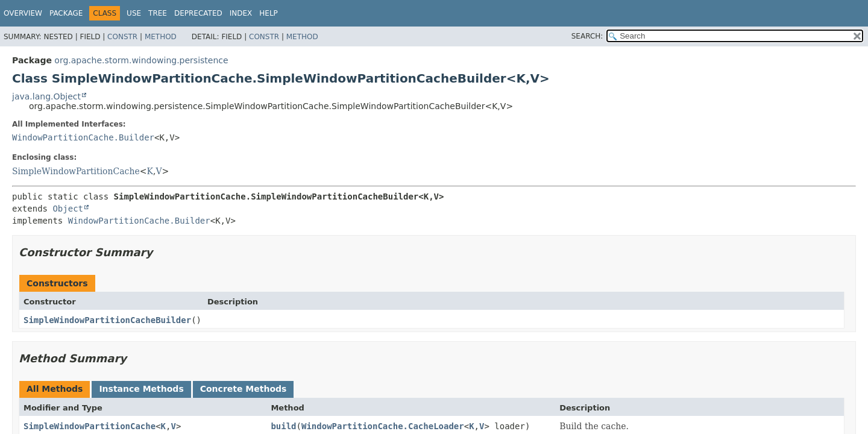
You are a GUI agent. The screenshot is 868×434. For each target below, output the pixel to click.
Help (269, 13)
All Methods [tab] (55, 389)
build (283, 426)
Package (66, 13)
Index (241, 13)
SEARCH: (587, 36)
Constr (122, 37)
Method (161, 37)
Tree (158, 13)
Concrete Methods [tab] (244, 389)
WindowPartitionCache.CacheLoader (383, 426)
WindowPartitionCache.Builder (83, 137)
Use (134, 13)
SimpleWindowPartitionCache (76, 171)
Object (68, 209)
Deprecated (198, 13)
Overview (23, 13)
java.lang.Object (46, 96)
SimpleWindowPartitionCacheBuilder (107, 320)
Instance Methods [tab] (141, 389)
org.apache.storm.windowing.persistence (141, 60)
